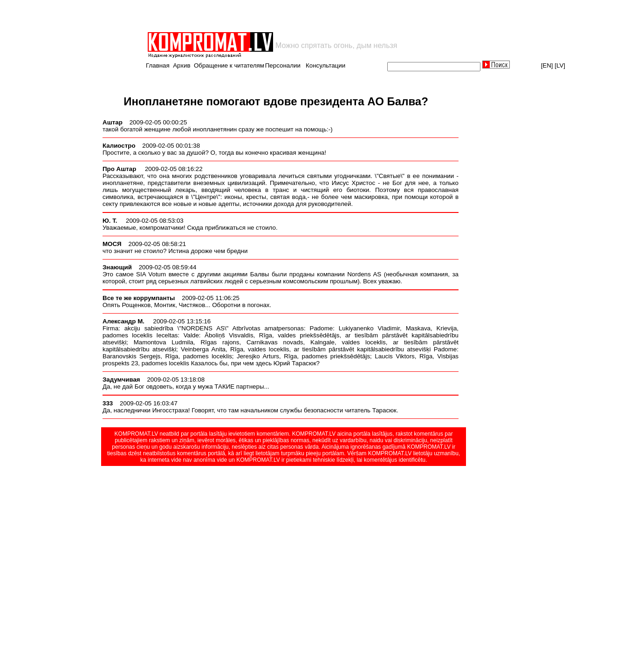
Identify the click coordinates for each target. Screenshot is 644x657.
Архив (182, 65)
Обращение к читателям (229, 65)
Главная (158, 65)
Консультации (325, 65)
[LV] (560, 65)
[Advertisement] (255, 16)
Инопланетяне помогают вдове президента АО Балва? (276, 101)
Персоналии (283, 65)
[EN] (547, 65)
